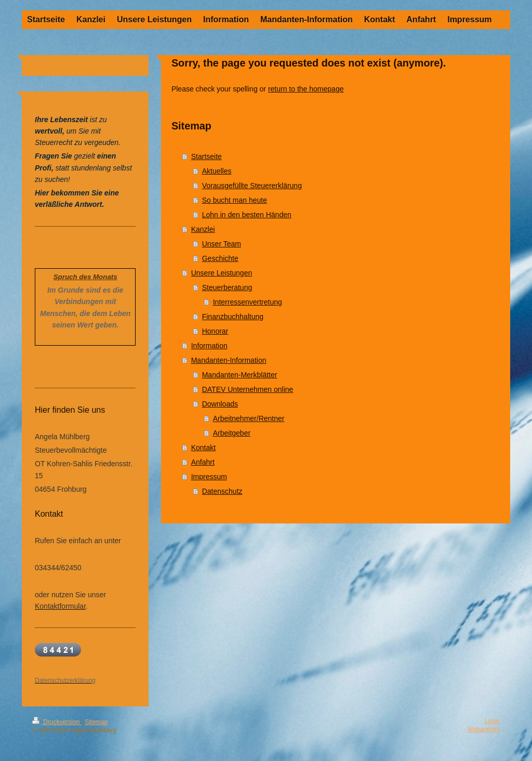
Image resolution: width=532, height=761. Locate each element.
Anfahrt (203, 462)
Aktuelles (217, 171)
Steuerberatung (227, 287)
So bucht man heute (235, 200)
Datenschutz (222, 491)
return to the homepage (306, 89)
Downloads (220, 404)
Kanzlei (203, 229)
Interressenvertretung (248, 302)
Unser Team (222, 244)
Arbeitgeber (232, 433)
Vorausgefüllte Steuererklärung (252, 186)
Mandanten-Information (229, 360)
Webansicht (484, 729)
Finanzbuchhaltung (233, 317)
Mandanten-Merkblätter (240, 375)
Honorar (215, 331)
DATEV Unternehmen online (248, 389)
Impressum (209, 477)
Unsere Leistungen (222, 273)
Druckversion (57, 722)
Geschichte (220, 258)
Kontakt (203, 448)
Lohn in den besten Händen (247, 215)
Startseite (207, 156)
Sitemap (96, 722)
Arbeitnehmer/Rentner (249, 418)
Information (209, 346)
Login (492, 721)
